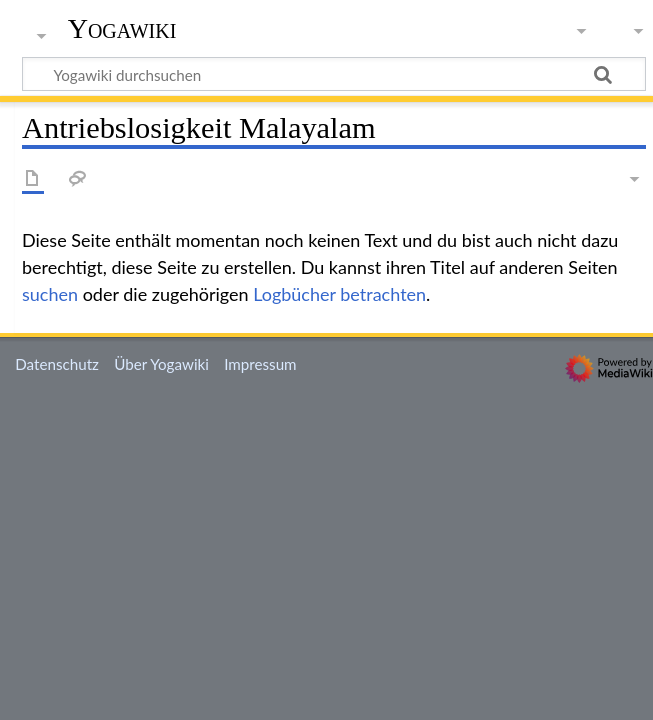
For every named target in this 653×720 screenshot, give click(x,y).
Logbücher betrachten (339, 294)
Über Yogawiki (161, 364)
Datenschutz (57, 364)
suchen (50, 294)
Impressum (260, 364)
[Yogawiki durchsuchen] (334, 74)
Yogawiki (122, 29)
